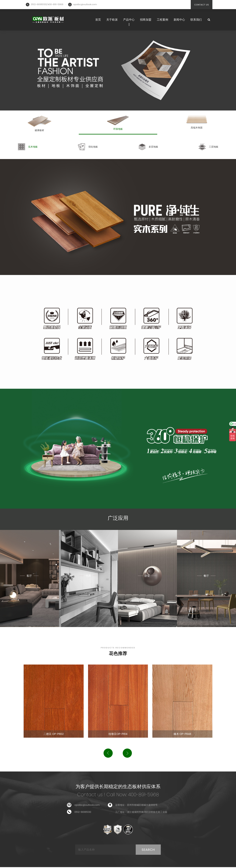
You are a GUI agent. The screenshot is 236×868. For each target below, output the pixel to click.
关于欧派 (112, 20)
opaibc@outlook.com (85, 4)
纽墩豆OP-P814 (118, 734)
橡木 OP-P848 (182, 734)
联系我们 (196, 20)
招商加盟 (146, 20)
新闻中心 (179, 20)
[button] (108, 753)
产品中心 (129, 20)
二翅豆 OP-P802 (54, 734)
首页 (98, 20)
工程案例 (163, 20)
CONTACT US (202, 5)
